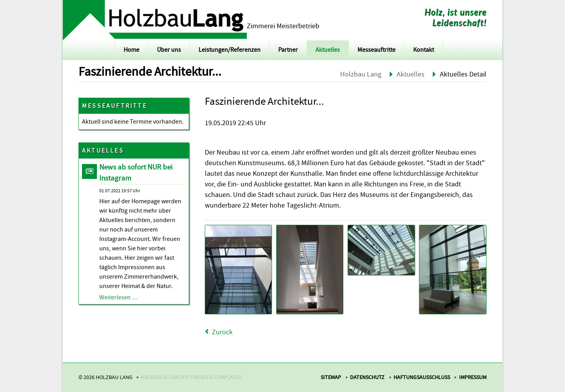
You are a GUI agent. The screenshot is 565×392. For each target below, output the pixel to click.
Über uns (169, 50)
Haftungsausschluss (422, 377)
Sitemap (331, 377)
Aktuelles (328, 50)
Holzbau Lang (361, 74)
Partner (288, 50)
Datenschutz (367, 377)
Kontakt (424, 50)
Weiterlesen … (118, 297)
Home (131, 50)
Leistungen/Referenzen (230, 50)
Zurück (222, 332)
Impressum (473, 377)
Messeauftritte (376, 50)
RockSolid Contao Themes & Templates (191, 377)
